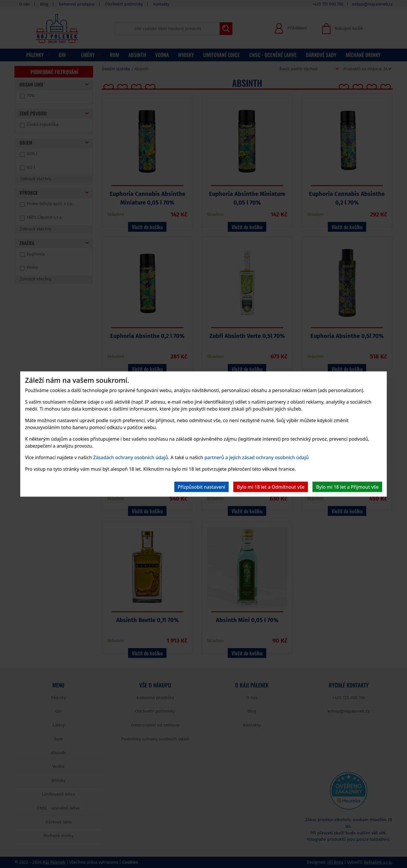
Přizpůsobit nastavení (202, 487)
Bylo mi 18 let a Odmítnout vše (271, 487)
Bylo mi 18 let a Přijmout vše (347, 487)
